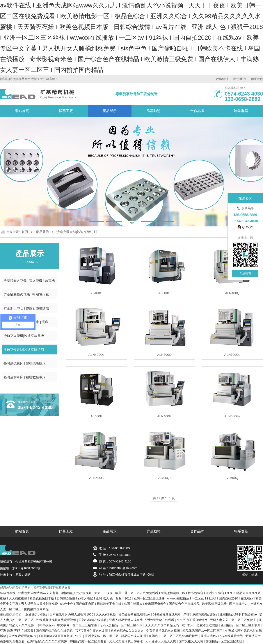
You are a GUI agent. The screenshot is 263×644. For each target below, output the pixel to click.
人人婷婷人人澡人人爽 (161, 641)
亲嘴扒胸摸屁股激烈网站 (201, 614)
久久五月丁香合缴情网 (193, 620)
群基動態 (153, 111)
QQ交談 (245, 227)
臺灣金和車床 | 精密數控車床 (25, 377)
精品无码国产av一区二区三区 (203, 631)
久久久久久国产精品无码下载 (165, 625)
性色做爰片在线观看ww (135, 614)
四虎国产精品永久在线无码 (55, 631)
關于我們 (240, 79)
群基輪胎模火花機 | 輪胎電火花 (26, 294)
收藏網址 (222, 79)
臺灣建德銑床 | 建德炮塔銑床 (25, 363)
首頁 (25, 232)
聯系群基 (241, 111)
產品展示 (110, 111)
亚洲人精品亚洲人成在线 (126, 620)
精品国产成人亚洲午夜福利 (140, 636)
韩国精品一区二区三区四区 (224, 641)
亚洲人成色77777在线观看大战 (222, 636)
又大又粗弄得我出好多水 (126, 641)
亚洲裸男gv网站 (37, 614)
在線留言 (245, 274)
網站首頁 (22, 111)
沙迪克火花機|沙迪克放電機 (24, 336)
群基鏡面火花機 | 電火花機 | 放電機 (29, 280)
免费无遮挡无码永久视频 (163, 631)
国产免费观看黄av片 (23, 636)
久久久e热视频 (106, 614)
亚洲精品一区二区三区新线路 (241, 625)
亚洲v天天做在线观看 (160, 620)
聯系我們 (257, 79)
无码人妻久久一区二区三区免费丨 (233, 620)
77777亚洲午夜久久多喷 (92, 631)
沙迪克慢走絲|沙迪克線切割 (76, 232)
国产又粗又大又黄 (191, 641)
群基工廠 (66, 111)
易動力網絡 (23, 575)
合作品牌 (197, 111)
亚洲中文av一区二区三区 (102, 636)
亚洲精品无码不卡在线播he (239, 614)
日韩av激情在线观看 (93, 620)
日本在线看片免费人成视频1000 (72, 614)
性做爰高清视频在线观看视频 (57, 620)
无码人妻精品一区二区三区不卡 (121, 625)
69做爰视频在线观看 (167, 614)
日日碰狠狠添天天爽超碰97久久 (61, 636)
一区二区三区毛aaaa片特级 (180, 636)
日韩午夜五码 (46, 625)
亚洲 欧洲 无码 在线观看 (17, 631)
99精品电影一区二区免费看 (88, 641)
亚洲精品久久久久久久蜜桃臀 (47, 641)
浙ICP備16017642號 (26, 568)
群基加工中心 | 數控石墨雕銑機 (26, 308)
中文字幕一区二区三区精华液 (78, 625)
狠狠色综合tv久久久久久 (128, 631)
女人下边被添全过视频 (203, 625)
